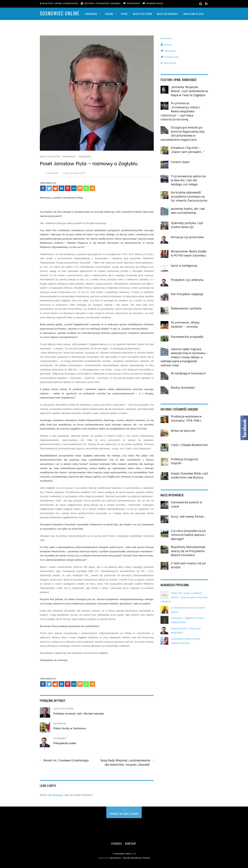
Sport (124, 14)
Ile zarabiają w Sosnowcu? (188, 373)
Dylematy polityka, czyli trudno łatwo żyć (187, 225)
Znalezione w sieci (193, 14)
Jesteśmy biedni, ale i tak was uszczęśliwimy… (188, 211)
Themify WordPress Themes (136, 858)
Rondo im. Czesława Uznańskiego (64, 760)
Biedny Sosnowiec (183, 388)
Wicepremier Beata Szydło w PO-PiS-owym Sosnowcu (189, 253)
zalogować (57, 795)
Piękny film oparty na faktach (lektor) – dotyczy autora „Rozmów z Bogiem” (184, 597)
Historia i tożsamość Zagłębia (101, 3)
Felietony (166, 38)
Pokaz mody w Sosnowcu (70, 728)
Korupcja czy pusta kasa (187, 237)
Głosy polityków (142, 14)
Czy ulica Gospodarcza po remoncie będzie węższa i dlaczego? (188, 535)
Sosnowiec (91, 14)
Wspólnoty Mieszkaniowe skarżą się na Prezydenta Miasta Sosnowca (188, 551)
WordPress (115, 858)
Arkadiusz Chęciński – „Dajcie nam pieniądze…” (188, 150)
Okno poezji (168, 63)
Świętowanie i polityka (186, 308)
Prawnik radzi (153, 3)
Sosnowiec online (122, 854)
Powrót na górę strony (124, 814)
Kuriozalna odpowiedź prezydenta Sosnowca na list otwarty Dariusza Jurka (189, 196)
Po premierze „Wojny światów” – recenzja (185, 324)
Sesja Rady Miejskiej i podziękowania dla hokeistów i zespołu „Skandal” (127, 762)
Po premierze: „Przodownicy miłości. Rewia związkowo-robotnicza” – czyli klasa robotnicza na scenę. (180, 111)
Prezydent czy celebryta (187, 280)
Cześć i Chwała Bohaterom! (189, 445)
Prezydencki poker (65, 743)
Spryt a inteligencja (184, 266)
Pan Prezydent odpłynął (187, 294)
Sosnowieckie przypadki (187, 337)
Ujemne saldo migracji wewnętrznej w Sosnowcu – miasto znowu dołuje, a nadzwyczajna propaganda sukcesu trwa (184, 357)
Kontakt (131, 843)
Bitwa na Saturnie (183, 431)
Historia (166, 45)
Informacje (69, 157)
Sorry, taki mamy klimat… (188, 516)
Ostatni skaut (180, 162)
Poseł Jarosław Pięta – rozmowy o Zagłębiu (89, 164)
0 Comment (52, 173)
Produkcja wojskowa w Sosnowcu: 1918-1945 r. (186, 418)
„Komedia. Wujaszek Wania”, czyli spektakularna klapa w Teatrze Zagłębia (189, 91)
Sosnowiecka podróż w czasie (186, 504)
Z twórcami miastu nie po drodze (188, 565)
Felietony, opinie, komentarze (59, 3)
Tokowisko (132, 3)
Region (109, 14)
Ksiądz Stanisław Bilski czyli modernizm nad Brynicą (189, 475)
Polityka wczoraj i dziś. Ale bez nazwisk (79, 714)
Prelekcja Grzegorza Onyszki (184, 461)
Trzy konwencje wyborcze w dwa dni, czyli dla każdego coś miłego (188, 180)
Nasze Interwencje (168, 14)
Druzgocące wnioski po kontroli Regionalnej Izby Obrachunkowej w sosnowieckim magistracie (183, 133)
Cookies (117, 843)
